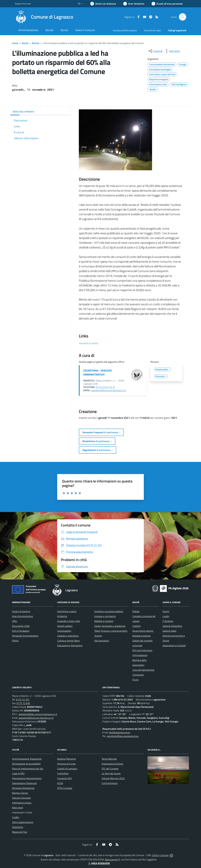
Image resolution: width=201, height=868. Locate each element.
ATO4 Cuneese (65, 788)
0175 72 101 (23, 700)
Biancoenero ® (112, 859)
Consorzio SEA (65, 778)
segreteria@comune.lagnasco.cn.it (109, 390)
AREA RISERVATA (99, 863)
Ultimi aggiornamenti (23, 822)
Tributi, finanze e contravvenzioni (111, 631)
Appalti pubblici (65, 626)
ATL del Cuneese (110, 769)
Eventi (166, 611)
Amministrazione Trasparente (27, 759)
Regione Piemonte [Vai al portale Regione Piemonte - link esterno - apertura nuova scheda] (23, 4)
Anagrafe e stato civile (69, 621)
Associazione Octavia (112, 764)
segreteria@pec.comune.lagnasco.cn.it (38, 714)
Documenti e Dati (21, 626)
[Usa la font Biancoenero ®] (103, 4)
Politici (15, 641)
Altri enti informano (142, 650)
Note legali (18, 808)
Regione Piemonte (66, 759)
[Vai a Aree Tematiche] (134, 4)
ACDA (60, 783)
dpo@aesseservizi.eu (120, 732)
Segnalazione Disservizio (24, 783)
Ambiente (62, 616)
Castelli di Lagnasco (67, 769)
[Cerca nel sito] (183, 17)
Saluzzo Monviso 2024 (113, 778)
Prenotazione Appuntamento (27, 778)
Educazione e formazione (70, 645)
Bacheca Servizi (20, 793)
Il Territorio (168, 621)
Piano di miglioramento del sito (28, 769)
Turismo (98, 636)
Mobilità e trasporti (104, 621)
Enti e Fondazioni (21, 631)
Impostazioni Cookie (22, 812)
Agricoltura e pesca (67, 611)
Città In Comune (160, 855)
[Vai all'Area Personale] (167, 4)
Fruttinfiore (63, 773)
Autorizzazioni (64, 631)
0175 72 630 (23, 703)
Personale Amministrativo (25, 636)
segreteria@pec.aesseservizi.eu (123, 736)
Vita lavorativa (102, 641)
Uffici (15, 621)
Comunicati (138, 675)
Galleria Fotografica (172, 626)
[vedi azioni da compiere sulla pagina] (172, 51)
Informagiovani (140, 655)
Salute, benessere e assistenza (110, 626)
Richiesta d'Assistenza (23, 788)
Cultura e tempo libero (68, 641)
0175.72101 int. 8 (105, 387)
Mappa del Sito (20, 832)
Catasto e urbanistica (68, 636)
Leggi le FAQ (18, 773)
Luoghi (166, 616)
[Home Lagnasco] (44, 17)
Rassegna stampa (141, 636)
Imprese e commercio (105, 616)
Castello (136, 626)
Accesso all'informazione (125, 30)
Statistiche (18, 827)
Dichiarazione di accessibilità (26, 764)
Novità (25, 43)
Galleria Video (169, 631)
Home (15, 43)
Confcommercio (110, 783)
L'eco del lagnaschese (143, 670)
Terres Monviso (109, 759)
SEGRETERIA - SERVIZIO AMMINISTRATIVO (98, 373)
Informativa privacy (22, 803)
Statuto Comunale (21, 798)
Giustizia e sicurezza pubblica (109, 611)
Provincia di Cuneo (66, 764)
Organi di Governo (21, 611)
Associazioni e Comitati (174, 645)
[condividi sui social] (155, 51)
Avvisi (135, 680)
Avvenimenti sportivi (143, 631)
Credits (16, 817)
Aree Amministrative (22, 616)
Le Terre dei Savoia (111, 773)
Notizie (36, 43)
